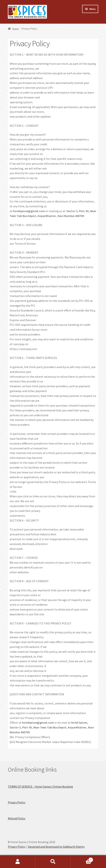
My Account (18, 862)
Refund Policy (17, 818)
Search (53, 862)
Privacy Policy (17, 802)
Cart (82, 859)
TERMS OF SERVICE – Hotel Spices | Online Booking (40, 787)
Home (15, 29)
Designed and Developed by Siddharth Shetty (56, 847)
